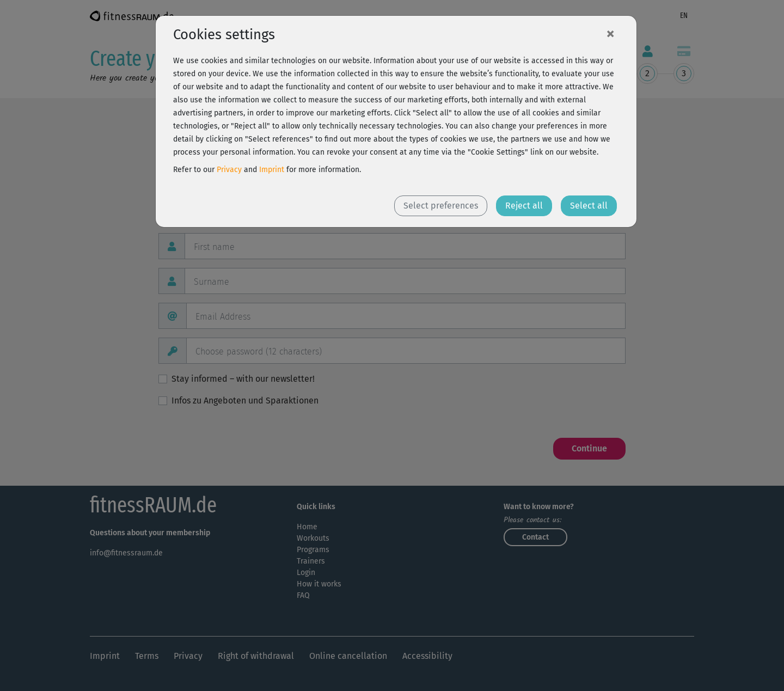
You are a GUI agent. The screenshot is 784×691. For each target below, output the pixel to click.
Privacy (229, 170)
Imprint (272, 170)
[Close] (610, 33)
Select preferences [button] (441, 206)
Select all (589, 206)
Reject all (524, 206)
